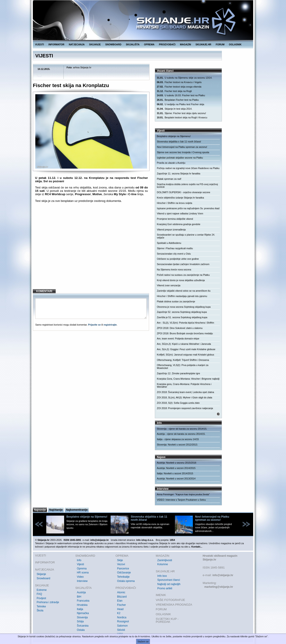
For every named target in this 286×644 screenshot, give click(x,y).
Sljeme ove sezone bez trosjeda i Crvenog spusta (183, 152)
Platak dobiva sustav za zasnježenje (176, 301)
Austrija (81, 592)
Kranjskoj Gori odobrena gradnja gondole (179, 224)
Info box (162, 576)
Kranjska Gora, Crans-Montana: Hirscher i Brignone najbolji (188, 379)
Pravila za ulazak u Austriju (171, 163)
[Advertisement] (91, 249)
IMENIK (161, 595)
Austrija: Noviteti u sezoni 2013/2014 (176, 479)
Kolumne (163, 564)
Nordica (122, 617)
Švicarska (83, 626)
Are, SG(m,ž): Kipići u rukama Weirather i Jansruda (184, 344)
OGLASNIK (235, 44)
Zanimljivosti (165, 560)
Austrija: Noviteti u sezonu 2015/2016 (177, 463)
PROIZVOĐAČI (167, 44)
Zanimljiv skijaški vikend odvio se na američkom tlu (184, 291)
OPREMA (149, 44)
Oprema (82, 569)
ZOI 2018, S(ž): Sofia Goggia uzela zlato (178, 403)
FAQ (39, 594)
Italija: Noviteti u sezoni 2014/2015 (175, 473)
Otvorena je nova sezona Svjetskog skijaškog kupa (184, 307)
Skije (120, 560)
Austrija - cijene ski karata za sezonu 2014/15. (181, 434)
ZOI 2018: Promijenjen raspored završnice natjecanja (185, 408)
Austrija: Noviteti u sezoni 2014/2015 (176, 468)
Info (79, 560)
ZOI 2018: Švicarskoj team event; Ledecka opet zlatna (185, 392)
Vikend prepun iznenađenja (171, 230)
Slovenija (82, 617)
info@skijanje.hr (223, 575)
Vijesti (80, 564)
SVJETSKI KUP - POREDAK (167, 620)
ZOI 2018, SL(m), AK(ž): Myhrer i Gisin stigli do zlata (185, 397)
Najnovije (40, 510)
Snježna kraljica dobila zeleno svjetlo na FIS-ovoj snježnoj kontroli (187, 186)
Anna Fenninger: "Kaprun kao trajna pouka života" (183, 494)
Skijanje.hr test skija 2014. (175, 109)
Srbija (80, 621)
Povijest (41, 598)
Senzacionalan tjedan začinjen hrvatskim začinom (183, 264)
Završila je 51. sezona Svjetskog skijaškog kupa (182, 317)
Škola (40, 611)
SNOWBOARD (113, 44)
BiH (79, 597)
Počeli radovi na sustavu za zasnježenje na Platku (183, 275)
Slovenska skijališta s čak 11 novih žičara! (179, 142)
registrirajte (110, 325)
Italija (80, 609)
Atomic (121, 592)
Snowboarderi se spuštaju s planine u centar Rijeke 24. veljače (186, 236)
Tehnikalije (123, 577)
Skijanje (41, 574)
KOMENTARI (44, 291)
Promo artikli (165, 588)
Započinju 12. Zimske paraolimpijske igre (178, 373)
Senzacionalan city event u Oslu (174, 254)
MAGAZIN (185, 44)
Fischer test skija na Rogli (174, 91)
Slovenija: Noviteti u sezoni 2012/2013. (177, 445)
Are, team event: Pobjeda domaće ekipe (178, 339)
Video (80, 577)
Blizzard (122, 597)
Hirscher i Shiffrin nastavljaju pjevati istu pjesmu (182, 296)
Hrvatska (82, 605)
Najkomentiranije (77, 510)
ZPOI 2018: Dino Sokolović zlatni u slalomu (180, 328)
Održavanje (124, 573)
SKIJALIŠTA (133, 44)
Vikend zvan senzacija (169, 285)
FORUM (220, 44)
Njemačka (83, 613)
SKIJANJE (95, 44)
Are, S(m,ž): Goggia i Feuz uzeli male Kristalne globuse (186, 349)
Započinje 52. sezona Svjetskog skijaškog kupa (182, 312)
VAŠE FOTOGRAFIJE (170, 600)
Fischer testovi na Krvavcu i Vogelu (179, 82)
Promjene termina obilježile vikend (175, 219)
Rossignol (123, 621)
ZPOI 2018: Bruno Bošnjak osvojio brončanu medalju (185, 333)
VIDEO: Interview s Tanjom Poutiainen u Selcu (181, 500)
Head (120, 609)
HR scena (83, 573)
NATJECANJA (77, 44)
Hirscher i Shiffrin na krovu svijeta (175, 203)
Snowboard (43, 578)
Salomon (122, 626)
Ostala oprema (126, 581)
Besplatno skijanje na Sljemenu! (174, 136)
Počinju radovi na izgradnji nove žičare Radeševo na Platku (188, 168)
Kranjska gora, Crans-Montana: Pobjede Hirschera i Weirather (184, 386)
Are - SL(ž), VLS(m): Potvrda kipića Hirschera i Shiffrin (185, 323)
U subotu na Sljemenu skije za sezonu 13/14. (185, 78)
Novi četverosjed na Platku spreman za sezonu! (182, 147)
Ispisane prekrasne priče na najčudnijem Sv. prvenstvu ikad (188, 208)
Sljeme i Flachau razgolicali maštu (175, 248)
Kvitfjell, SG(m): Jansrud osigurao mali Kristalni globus (185, 355)
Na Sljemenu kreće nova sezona (174, 270)
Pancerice (123, 569)
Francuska (83, 601)
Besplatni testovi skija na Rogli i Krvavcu (182, 118)
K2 (119, 613)
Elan (120, 601)
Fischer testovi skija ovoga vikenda (179, 87)
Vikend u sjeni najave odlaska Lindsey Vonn (180, 213)
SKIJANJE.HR (203, 44)
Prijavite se (94, 325)
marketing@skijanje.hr (219, 587)
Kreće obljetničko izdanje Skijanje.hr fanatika (180, 198)
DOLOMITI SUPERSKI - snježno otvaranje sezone (184, 192)
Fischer (121, 605)
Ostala (81, 630)
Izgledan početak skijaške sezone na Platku (180, 158)
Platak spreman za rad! (169, 179)
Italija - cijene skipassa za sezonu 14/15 (178, 439)
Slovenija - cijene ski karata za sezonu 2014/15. (182, 429)
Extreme (42, 590)
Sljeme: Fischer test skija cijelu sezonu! (181, 113)
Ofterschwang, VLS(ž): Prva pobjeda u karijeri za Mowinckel (183, 367)
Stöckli (121, 630)
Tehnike (41, 606)
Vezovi (121, 564)
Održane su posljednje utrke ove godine (178, 259)
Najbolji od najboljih (169, 584)
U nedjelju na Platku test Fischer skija (181, 104)
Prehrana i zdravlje (48, 602)
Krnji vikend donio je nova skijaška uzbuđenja (181, 280)
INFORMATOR (56, 44)
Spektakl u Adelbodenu (169, 243)
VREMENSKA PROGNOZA (174, 605)
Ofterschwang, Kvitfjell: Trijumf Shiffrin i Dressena (183, 360)
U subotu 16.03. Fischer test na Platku (181, 95)
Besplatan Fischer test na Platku (178, 100)
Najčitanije (56, 510)
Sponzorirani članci (169, 580)
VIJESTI (40, 44)
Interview (82, 581)
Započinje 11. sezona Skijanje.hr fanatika (179, 174)
